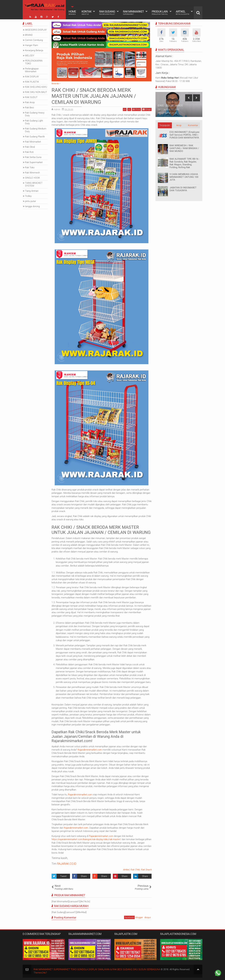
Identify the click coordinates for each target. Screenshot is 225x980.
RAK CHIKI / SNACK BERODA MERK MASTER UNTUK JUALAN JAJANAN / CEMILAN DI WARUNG (94, 96)
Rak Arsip (30, 102)
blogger (139, 917)
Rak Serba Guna (33, 157)
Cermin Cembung (34, 40)
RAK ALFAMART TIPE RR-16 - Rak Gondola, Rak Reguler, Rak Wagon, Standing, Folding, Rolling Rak (185, 163)
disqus (148, 917)
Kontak (86, 12)
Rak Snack (146, 870)
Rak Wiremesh (32, 173)
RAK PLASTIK (32, 82)
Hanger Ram (31, 45)
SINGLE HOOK (32, 178)
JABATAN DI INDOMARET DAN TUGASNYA (183, 189)
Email (147, 109)
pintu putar (30, 201)
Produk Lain (160, 12)
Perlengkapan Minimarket (32, 70)
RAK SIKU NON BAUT (36, 92)
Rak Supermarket (34, 162)
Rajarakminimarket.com (90, 750)
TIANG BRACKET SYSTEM (34, 184)
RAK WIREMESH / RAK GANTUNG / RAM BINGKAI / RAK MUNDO (184, 148)
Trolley (28, 196)
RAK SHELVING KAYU (36, 87)
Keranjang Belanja (34, 50)
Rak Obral (30, 147)
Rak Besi (29, 108)
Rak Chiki (135, 870)
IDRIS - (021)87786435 (170, 106)
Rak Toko (30, 167)
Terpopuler (165, 125)
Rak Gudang (107, 12)
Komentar (193, 125)
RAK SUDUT (31, 97)
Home (72, 12)
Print (136, 109)
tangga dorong (32, 206)
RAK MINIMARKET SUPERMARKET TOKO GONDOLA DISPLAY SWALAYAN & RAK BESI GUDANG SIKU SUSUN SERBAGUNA (97, 969)
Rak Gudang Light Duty (34, 122)
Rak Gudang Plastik (35, 137)
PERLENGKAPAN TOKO (34, 62)
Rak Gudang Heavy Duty (35, 114)
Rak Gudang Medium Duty (36, 130)
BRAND (29, 35)
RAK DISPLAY (32, 77)
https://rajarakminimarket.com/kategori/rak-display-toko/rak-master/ (86, 839)
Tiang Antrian (32, 191)
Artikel (182, 12)
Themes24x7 (40, 973)
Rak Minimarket (133, 12)
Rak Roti (29, 152)
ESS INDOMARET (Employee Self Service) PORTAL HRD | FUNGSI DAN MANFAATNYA (184, 135)
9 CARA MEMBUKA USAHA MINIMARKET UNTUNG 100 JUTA (184, 177)
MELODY (30, 56)
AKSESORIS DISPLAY (36, 30)
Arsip (179, 125)
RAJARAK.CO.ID (67, 864)
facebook (129, 917)
